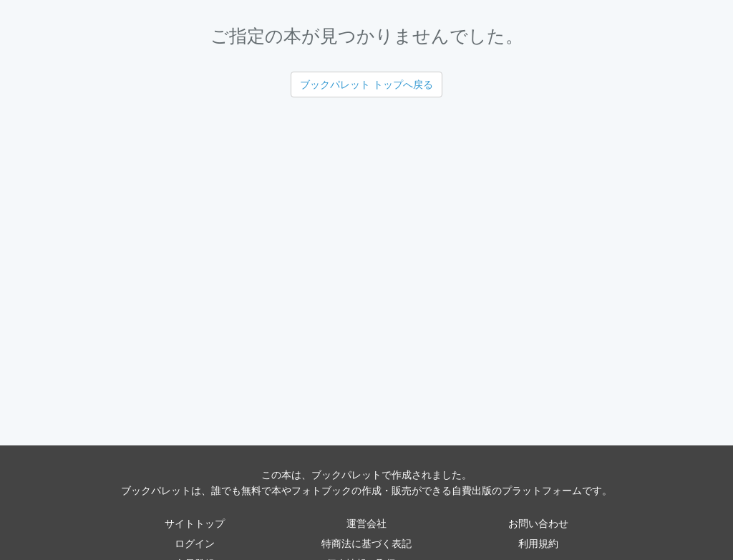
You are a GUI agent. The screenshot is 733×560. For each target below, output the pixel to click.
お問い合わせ (538, 523)
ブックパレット (346, 475)
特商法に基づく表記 (366, 544)
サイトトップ (195, 523)
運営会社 (366, 523)
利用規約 (538, 544)
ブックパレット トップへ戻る (366, 85)
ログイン (195, 544)
